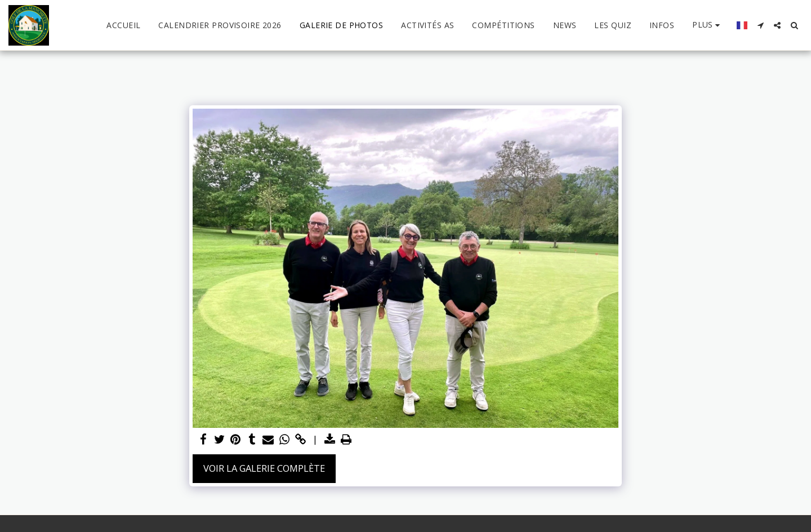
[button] (760, 25)
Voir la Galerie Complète (264, 468)
